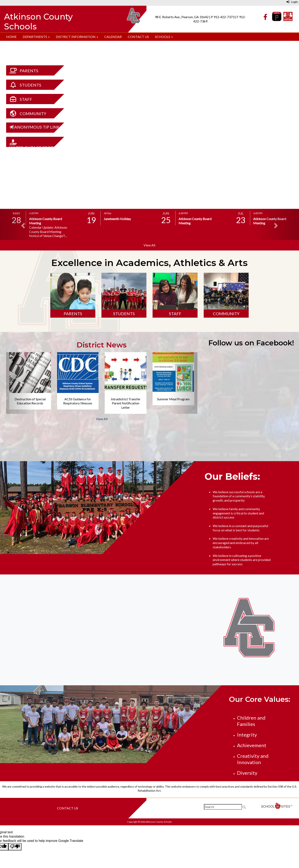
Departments (36, 37)
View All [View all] (149, 245)
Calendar (113, 37)
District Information (77, 37)
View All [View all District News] (102, 419)
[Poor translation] (15, 847)
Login (292, 2)
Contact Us (138, 37)
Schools (164, 37)
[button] (22, 225)
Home (11, 37)
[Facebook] (265, 18)
